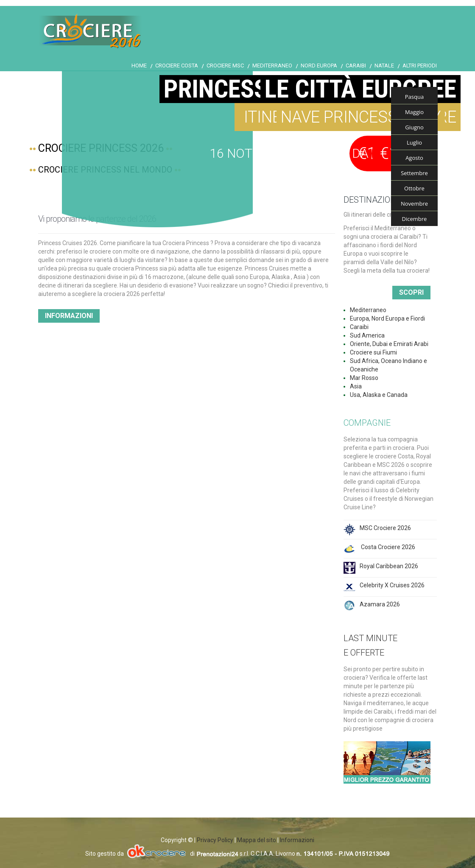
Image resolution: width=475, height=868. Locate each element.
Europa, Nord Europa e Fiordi (387, 318)
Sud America (367, 335)
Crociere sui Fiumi (373, 352)
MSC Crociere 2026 (385, 528)
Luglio (414, 142)
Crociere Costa (177, 66)
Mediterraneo (272, 66)
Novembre (414, 204)
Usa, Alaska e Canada (379, 395)
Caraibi (356, 66)
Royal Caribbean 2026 (389, 566)
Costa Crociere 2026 (387, 547)
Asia (356, 386)
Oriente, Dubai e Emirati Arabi (389, 344)
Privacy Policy (215, 840)
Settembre (414, 173)
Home (139, 66)
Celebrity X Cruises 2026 (392, 585)
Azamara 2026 (380, 604)
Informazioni (69, 316)
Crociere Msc (225, 66)
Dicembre (415, 219)
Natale (384, 66)
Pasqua (414, 97)
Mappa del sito (257, 840)
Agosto (414, 158)
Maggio (414, 112)
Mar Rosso (364, 378)
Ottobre (414, 188)
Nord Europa (319, 66)
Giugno (414, 127)
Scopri (411, 292)
